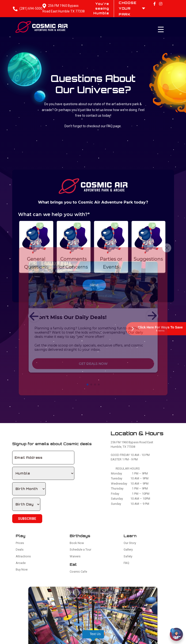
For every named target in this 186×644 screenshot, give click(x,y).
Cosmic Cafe (78, 572)
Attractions (23, 556)
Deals (20, 550)
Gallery (128, 550)
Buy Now (22, 569)
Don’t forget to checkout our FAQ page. (93, 126)
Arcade (21, 563)
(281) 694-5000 (31, 8)
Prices (20, 543)
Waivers (75, 556)
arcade (47, 110)
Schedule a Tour (80, 550)
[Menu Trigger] (161, 29)
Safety (128, 556)
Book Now (77, 543)
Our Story (130, 543)
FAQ (126, 563)
